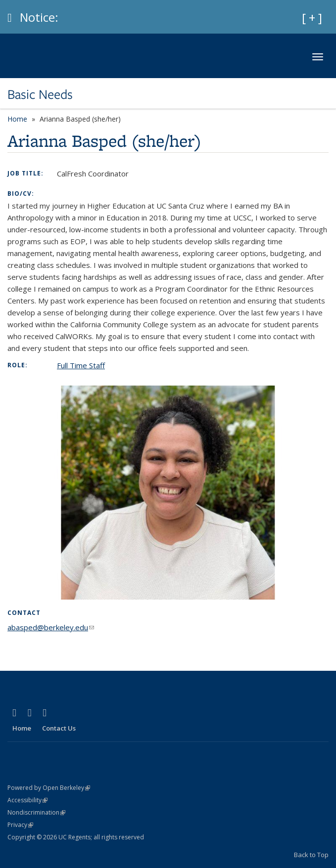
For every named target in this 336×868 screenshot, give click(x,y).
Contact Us (59, 728)
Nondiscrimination (36, 812)
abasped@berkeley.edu (51, 627)
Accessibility (27, 800)
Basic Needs (40, 94)
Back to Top (311, 855)
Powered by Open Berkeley (49, 788)
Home (17, 119)
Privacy (20, 825)
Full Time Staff (81, 365)
